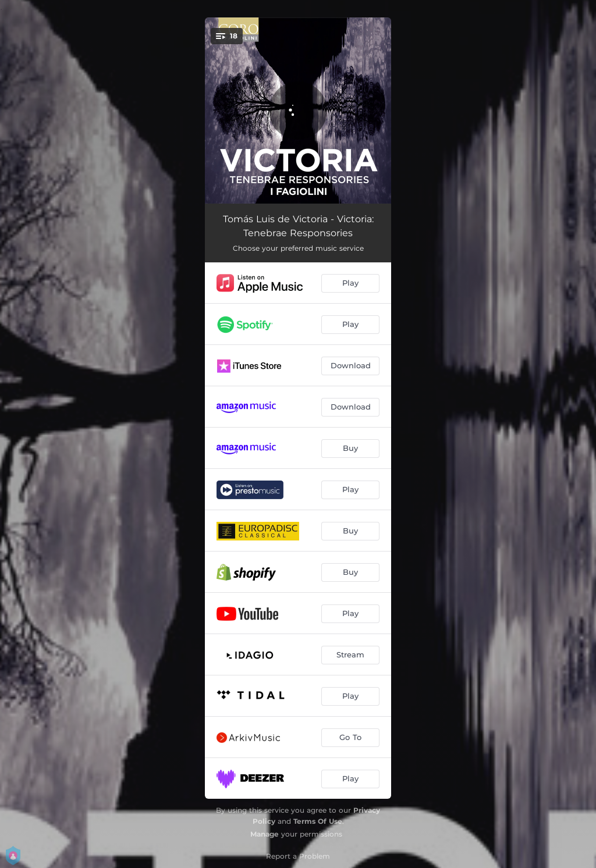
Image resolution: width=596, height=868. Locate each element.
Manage (265, 834)
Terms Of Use (318, 821)
